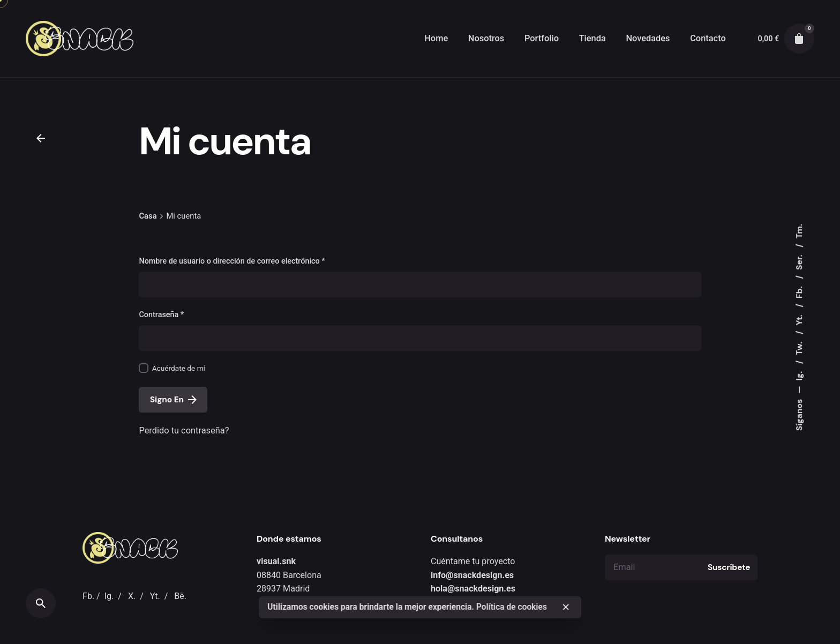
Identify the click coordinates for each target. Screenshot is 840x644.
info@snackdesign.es (472, 575)
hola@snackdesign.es (473, 589)
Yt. (799, 319)
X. (132, 596)
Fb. (799, 291)
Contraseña (161, 315)
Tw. (799, 347)
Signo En (173, 400)
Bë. (180, 596)
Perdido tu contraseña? (184, 430)
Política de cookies (512, 607)
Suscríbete (729, 567)
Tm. (799, 231)
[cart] (799, 39)
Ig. (799, 375)
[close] (566, 607)
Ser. (799, 261)
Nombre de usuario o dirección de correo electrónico (232, 261)
